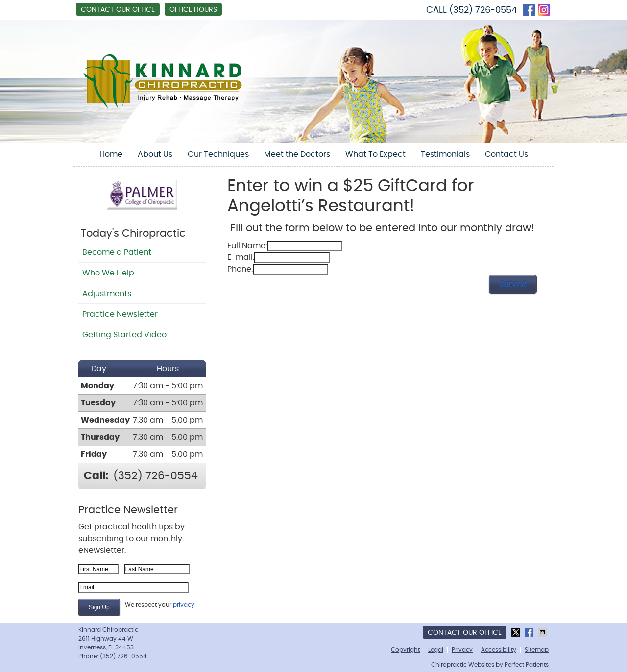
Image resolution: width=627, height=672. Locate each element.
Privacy (462, 650)
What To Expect (375, 154)
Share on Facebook (530, 632)
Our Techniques (218, 154)
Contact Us (506, 154)
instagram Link (544, 10)
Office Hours (193, 10)
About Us (155, 154)
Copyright (405, 650)
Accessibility (499, 650)
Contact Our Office (118, 10)
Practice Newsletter (120, 314)
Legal (436, 650)
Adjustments (107, 294)
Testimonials (445, 154)
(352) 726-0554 (483, 10)
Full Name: (247, 246)
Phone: (240, 269)
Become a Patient (117, 252)
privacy (184, 605)
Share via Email (543, 632)
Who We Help (108, 273)
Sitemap (537, 650)
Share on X (517, 632)
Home (111, 154)
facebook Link (529, 10)
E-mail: (241, 257)
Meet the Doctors (297, 154)
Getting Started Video (124, 335)
